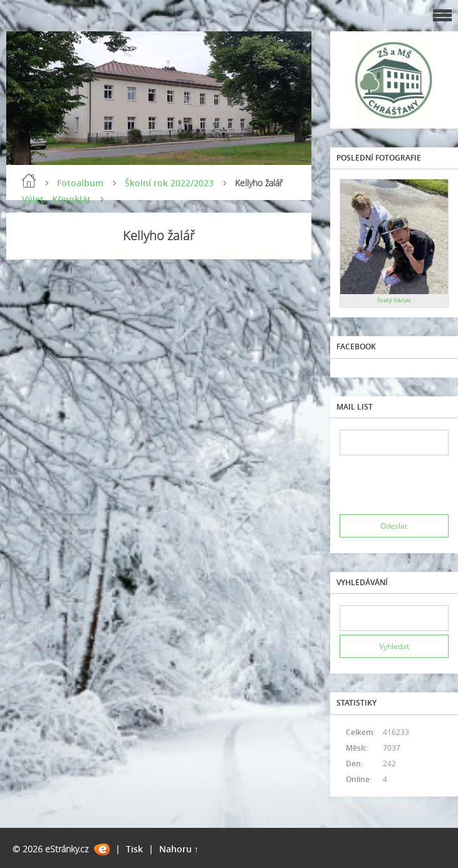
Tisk (134, 849)
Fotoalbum (80, 183)
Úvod (29, 181)
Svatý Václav (394, 300)
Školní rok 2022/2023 (169, 183)
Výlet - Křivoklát (56, 199)
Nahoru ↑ (179, 849)
